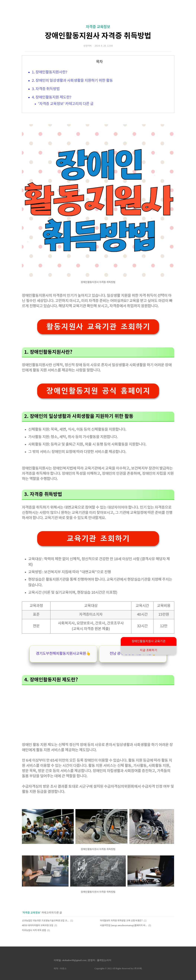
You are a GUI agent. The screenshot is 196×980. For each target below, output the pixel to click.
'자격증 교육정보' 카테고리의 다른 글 (66, 104)
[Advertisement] (98, 711)
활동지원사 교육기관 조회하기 (98, 327)
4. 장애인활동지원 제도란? (52, 97)
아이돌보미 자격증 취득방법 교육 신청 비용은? (121, 921)
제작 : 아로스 (60, 968)
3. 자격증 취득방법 (46, 89)
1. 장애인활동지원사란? (50, 72)
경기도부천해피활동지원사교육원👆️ (63, 654)
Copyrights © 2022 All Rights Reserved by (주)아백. (118, 968)
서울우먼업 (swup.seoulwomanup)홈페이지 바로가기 (124, 926)
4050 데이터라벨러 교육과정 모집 (38, 926)
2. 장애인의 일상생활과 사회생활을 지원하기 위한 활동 (72, 81)
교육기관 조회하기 (98, 538)
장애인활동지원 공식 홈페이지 (98, 391)
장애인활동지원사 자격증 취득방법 (98, 36)
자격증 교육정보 (98, 27)
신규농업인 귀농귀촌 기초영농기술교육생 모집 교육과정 (46, 921)
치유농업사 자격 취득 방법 (34, 930)
